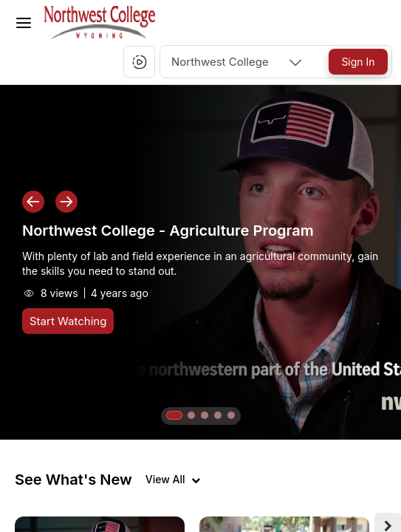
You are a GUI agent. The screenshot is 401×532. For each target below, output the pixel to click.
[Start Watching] (68, 321)
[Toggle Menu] (24, 23)
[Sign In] (358, 62)
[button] (140, 62)
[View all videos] (173, 480)
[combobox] (238, 62)
